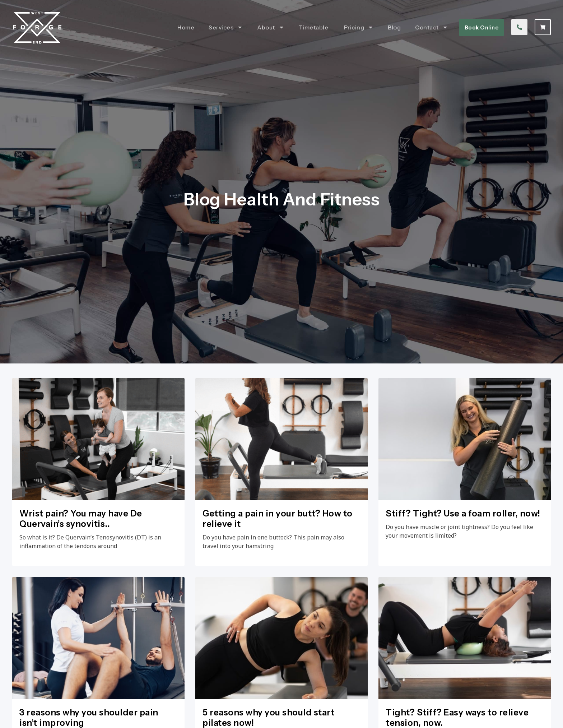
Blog (394, 27)
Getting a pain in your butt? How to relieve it (278, 519)
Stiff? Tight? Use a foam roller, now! (463, 513)
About (271, 27)
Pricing (359, 27)
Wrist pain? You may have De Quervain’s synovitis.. (81, 519)
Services (226, 27)
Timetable (314, 27)
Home (186, 27)
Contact (432, 27)
